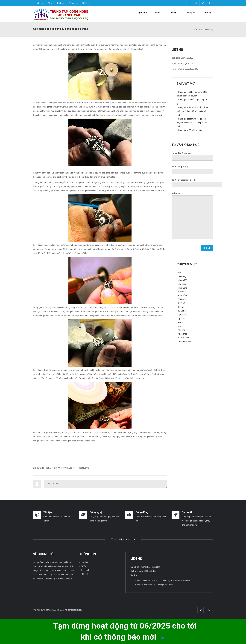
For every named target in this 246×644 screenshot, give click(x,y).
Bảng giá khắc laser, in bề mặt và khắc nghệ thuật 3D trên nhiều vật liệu (192, 111)
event (180, 322)
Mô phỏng (183, 288)
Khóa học (182, 330)
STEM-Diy (182, 299)
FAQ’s (83, 566)
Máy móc (182, 284)
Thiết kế (181, 303)
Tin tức (181, 307)
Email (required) (192, 169)
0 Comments (84, 468)
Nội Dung (192, 216)
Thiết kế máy (184, 338)
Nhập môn (183, 334)
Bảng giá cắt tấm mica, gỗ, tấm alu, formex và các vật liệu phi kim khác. (192, 123)
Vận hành (182, 315)
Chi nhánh (85, 570)
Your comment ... (106, 484)
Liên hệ (85, 3)
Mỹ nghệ (182, 292)
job (179, 326)
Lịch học (39, 3)
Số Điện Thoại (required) (197, 182)
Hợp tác (84, 574)
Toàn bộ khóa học (123, 539)
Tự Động (182, 311)
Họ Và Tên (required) (192, 156)
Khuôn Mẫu (183, 280)
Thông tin (73, 3)
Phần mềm (183, 295)
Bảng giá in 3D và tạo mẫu (190, 130)
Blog (50, 3)
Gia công (182, 276)
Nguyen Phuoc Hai (43, 468)
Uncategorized (185, 341)
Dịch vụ (61, 3)
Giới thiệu (85, 562)
